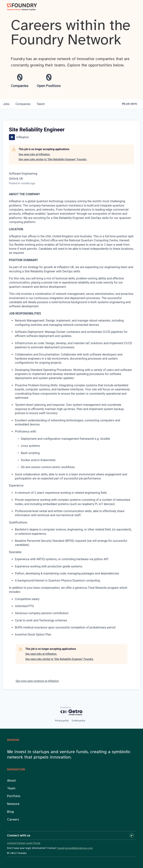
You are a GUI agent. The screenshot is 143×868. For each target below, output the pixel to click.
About (11, 781)
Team (11, 788)
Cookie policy (78, 721)
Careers (13, 820)
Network (13, 804)
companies (23, 104)
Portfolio (14, 796)
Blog (10, 812)
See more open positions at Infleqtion (37, 681)
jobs (6, 104)
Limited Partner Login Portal (24, 843)
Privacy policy (62, 721)
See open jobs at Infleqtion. (35, 154)
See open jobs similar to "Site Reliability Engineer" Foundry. (53, 159)
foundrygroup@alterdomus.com (75, 848)
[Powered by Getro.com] (71, 711)
